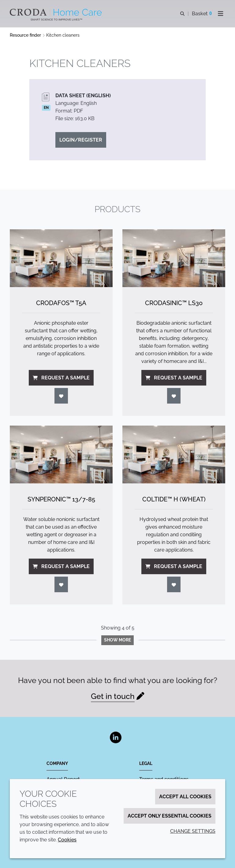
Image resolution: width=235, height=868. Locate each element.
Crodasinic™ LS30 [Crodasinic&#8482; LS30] (174, 303)
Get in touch (113, 696)
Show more (117, 640)
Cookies (67, 840)
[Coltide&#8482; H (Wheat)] (174, 454)
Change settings (193, 831)
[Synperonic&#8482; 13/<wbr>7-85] (61, 454)
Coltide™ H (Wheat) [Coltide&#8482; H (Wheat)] (174, 499)
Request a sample (61, 378)
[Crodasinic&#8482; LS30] (174, 258)
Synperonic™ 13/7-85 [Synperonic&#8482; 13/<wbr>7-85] (61, 499)
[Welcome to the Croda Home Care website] (56, 12)
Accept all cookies (185, 797)
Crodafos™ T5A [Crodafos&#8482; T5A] (61, 303)
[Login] (61, 396)
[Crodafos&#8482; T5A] (61, 258)
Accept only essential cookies (170, 816)
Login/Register (81, 140)
